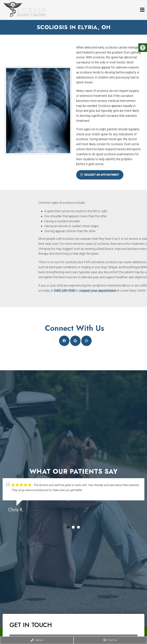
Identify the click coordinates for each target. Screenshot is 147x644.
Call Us (37, 640)
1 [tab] (68, 527)
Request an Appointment (98, 175)
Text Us (110, 640)
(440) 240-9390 (102, 290)
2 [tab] (73, 527)
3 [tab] (78, 527)
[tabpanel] (73, 497)
